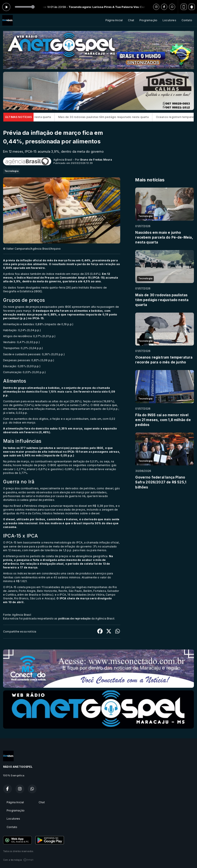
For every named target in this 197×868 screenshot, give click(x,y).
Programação (148, 20)
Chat (131, 20)
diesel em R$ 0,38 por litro (96, 506)
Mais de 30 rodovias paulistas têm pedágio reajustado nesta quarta (112, 117)
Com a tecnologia (18, 860)
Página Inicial (114, 20)
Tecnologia (11, 171)
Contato (187, 20)
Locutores (169, 20)
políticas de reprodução (74, 618)
